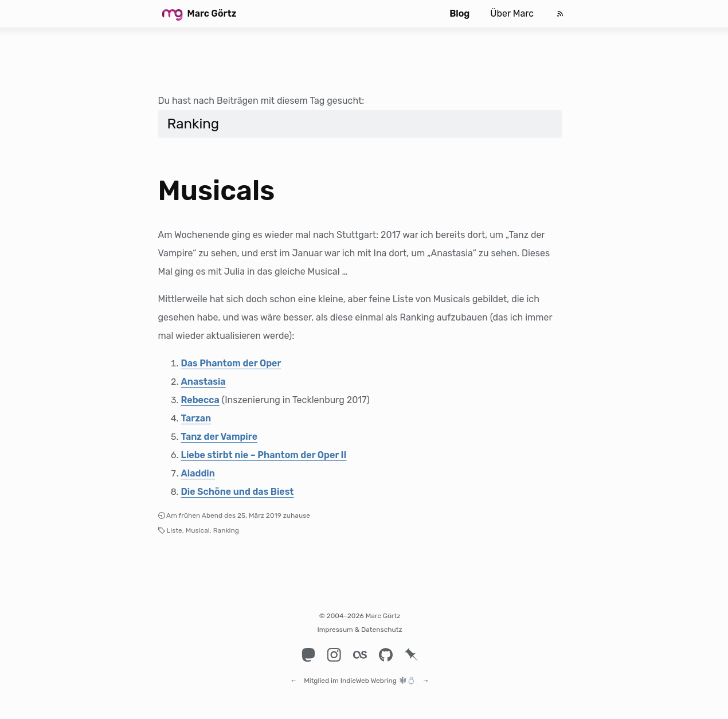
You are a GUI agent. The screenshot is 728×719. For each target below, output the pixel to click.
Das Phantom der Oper (231, 363)
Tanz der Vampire (220, 437)
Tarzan (196, 418)
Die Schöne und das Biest (238, 492)
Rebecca (200, 400)
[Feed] (560, 14)
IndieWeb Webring (369, 675)
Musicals (217, 191)
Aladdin (198, 473)
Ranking (226, 530)
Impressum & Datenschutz (359, 630)
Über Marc (512, 13)
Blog (459, 13)
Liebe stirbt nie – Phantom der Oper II (264, 455)
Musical (198, 530)
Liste (175, 530)
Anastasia (203, 382)
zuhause (297, 515)
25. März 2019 (259, 515)
